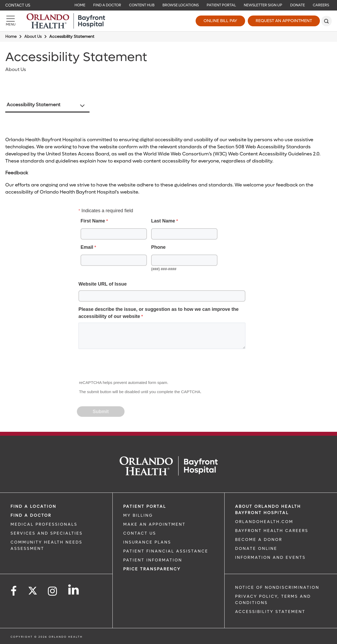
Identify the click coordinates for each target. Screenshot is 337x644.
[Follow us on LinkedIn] (74, 590)
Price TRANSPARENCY (152, 569)
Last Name (163, 221)
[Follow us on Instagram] (53, 591)
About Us (33, 37)
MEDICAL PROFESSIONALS (44, 524)
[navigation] (168, 5)
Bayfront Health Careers (272, 531)
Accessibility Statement (33, 105)
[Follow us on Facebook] (14, 591)
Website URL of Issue (103, 284)
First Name (93, 221)
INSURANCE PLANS (147, 542)
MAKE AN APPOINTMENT (154, 524)
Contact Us (18, 5)
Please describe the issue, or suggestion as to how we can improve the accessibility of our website (158, 313)
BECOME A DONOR (259, 540)
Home (11, 37)
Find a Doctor (31, 515)
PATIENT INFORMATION (153, 560)
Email (87, 247)
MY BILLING (138, 515)
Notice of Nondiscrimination (277, 587)
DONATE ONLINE (256, 549)
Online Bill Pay (220, 21)
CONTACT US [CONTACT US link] (140, 533)
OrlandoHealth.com (264, 522)
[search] (326, 21)
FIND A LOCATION (33, 506)
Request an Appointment (284, 21)
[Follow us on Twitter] (33, 589)
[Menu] (11, 21)
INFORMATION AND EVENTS (270, 557)
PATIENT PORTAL (145, 506)
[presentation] (117, 366)
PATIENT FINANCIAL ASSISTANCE (166, 551)
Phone (158, 247)
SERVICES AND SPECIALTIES (47, 533)
